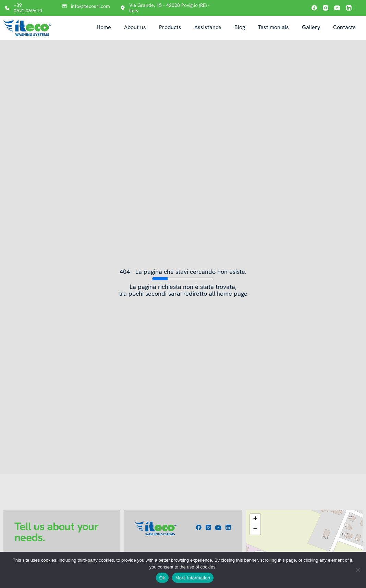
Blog (240, 27)
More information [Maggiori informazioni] (193, 578)
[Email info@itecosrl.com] (84, 6)
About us (135, 27)
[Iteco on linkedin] (349, 8)
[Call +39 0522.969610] (27, 8)
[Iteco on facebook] (314, 8)
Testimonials (273, 27)
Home (104, 27)
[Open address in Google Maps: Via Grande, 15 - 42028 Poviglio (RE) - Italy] (169, 8)
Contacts (344, 27)
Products (170, 27)
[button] (255, 519)
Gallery (311, 27)
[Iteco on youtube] (337, 8)
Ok (162, 578)
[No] (357, 570)
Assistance (208, 27)
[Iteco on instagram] (326, 8)
